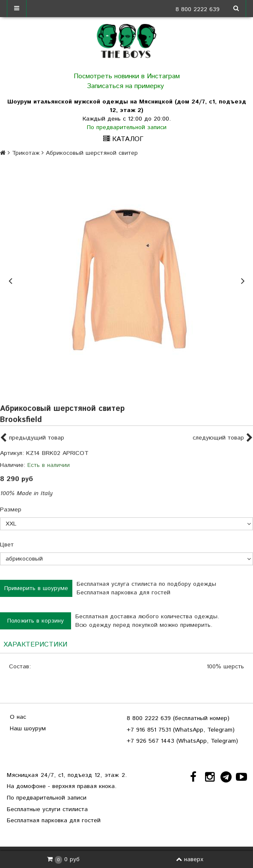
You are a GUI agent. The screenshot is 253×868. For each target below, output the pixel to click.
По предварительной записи (127, 127)
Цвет (7, 545)
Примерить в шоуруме (36, 588)
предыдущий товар (32, 438)
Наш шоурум (28, 729)
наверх (190, 859)
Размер (11, 510)
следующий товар (223, 438)
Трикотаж (26, 153)
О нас (18, 717)
